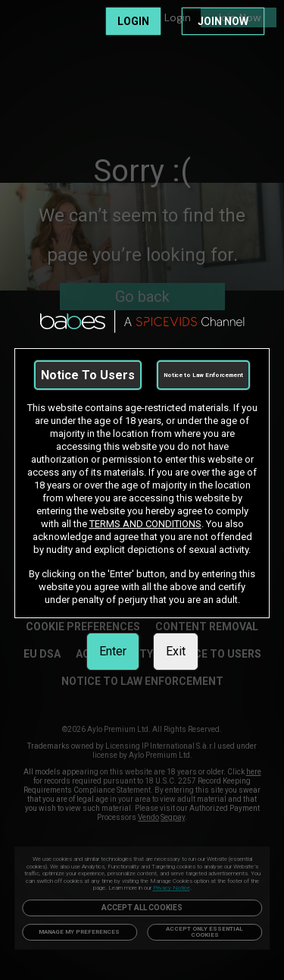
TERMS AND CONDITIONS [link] (145, 524)
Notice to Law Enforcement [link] (203, 375)
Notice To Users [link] (88, 375)
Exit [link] (176, 651)
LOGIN (133, 21)
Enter (113, 651)
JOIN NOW (223, 21)
